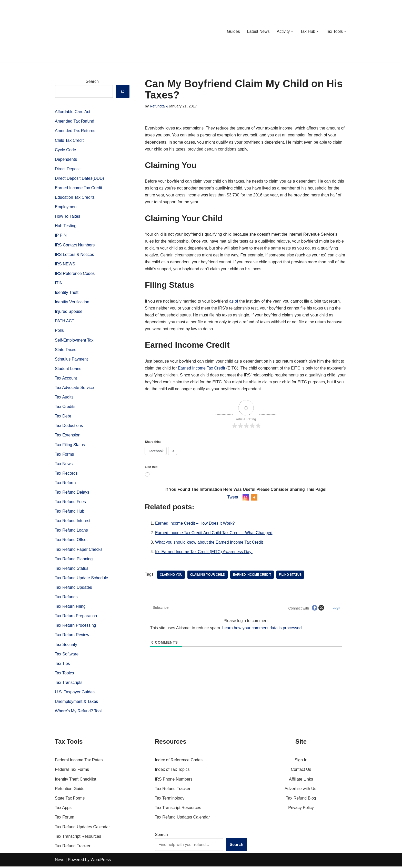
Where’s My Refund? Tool (78, 712)
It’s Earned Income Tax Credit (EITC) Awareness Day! (204, 552)
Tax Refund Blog (301, 800)
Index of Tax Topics (172, 771)
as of (234, 301)
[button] (292, 31)
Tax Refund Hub (70, 512)
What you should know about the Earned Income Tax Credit (209, 543)
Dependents (66, 159)
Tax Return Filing (70, 608)
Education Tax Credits (75, 198)
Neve (60, 861)
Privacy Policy (301, 809)
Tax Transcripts (69, 684)
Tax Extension (68, 436)
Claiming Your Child (208, 575)
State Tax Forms (70, 800)
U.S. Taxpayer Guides (75, 694)
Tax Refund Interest (73, 522)
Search (92, 81)
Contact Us (301, 771)
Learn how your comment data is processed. (263, 629)
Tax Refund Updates (73, 589)
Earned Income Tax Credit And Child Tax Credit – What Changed (214, 533)
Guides (233, 31)
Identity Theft (67, 293)
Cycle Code (66, 150)
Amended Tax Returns (75, 131)
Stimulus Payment (71, 360)
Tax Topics (64, 674)
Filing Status (291, 575)
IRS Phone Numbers (174, 781)
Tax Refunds (66, 598)
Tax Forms (64, 455)
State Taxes (66, 350)
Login (336, 608)
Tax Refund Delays (72, 493)
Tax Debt (63, 417)
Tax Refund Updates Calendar (82, 828)
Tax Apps (63, 809)
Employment (66, 207)
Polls (59, 331)
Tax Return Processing (76, 627)
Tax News (64, 465)
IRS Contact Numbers (75, 245)
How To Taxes (68, 217)
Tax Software (67, 655)
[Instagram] (246, 498)
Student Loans (68, 369)
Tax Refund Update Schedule (82, 579)
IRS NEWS (65, 264)
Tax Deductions (69, 427)
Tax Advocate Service (74, 388)
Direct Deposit (68, 169)
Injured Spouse (69, 312)
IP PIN (61, 236)
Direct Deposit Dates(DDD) (79, 179)
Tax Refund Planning (74, 560)
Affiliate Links (301, 781)
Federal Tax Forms (72, 771)
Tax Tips (62, 665)
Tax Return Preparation (76, 617)
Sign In (301, 762)
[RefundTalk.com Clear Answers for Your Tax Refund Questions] (82, 31)
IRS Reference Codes (75, 274)
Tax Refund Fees (70, 503)
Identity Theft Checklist (76, 781)
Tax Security (66, 646)
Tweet (233, 498)
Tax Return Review (72, 636)
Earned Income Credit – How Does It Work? (195, 524)
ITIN (59, 283)
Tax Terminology (170, 800)
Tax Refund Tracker (73, 847)
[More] (254, 498)
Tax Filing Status (70, 446)
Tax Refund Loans (71, 531)
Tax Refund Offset (71, 541)
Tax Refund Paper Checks (79, 550)
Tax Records (66, 474)
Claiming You (171, 575)
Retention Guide (70, 790)
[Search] (123, 91)
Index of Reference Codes (179, 762)
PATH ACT (65, 322)
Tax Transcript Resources (78, 838)
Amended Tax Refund (75, 121)
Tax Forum (65, 819)
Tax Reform (65, 484)
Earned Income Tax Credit (79, 188)
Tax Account (66, 379)
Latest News (258, 31)
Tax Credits (65, 407)
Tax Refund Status (72, 569)
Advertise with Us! (301, 790)
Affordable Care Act (73, 112)
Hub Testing (66, 226)
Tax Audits (64, 398)
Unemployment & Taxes (77, 703)
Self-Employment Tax (74, 341)
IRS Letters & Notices (74, 255)
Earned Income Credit (252, 575)
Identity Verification (72, 302)
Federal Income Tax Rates (79, 762)
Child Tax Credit (69, 140)
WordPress (101, 861)
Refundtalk (159, 106)
